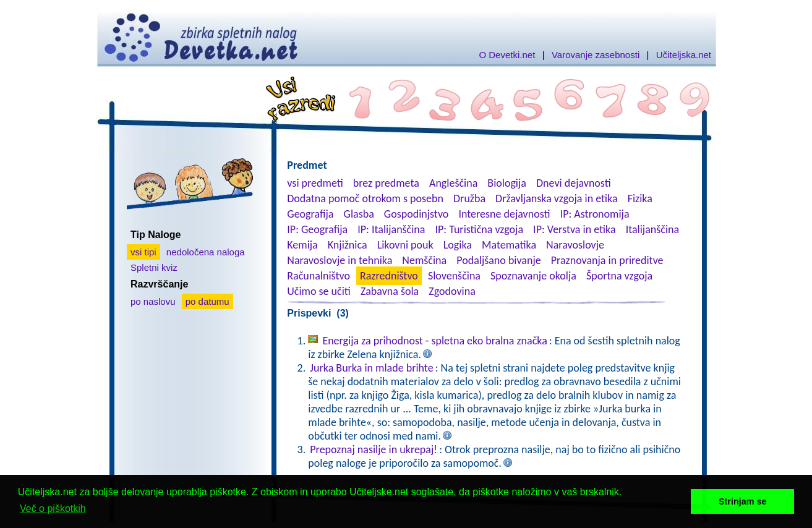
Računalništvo (318, 276)
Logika (458, 245)
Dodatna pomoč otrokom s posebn (365, 198)
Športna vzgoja (619, 276)
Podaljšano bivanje (498, 260)
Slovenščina (454, 276)
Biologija (507, 183)
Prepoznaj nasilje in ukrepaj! (374, 449)
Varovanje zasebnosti (596, 55)
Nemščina (424, 260)
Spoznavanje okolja (533, 276)
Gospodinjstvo (417, 214)
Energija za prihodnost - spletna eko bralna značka (434, 341)
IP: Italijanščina (391, 229)
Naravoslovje (575, 245)
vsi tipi (143, 252)
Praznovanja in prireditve (607, 260)
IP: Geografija (317, 229)
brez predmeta (386, 183)
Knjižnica (348, 245)
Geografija (310, 214)
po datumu (207, 301)
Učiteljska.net (684, 55)
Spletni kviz (154, 267)
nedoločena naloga (206, 252)
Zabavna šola (390, 291)
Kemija (302, 245)
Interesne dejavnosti (504, 214)
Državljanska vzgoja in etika (556, 198)
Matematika (509, 245)
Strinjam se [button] (743, 501)
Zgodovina (452, 291)
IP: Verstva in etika (574, 229)
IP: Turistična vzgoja (480, 229)
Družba (469, 198)
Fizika (640, 198)
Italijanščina (652, 229)
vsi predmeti (315, 183)
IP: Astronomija (595, 214)
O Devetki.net (507, 55)
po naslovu (153, 301)
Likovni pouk (405, 245)
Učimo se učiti (319, 291)
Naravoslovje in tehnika (340, 260)
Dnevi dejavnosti (574, 183)
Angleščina (453, 183)
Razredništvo (389, 276)
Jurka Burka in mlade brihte (371, 368)
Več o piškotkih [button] (53, 509)
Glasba (359, 214)
